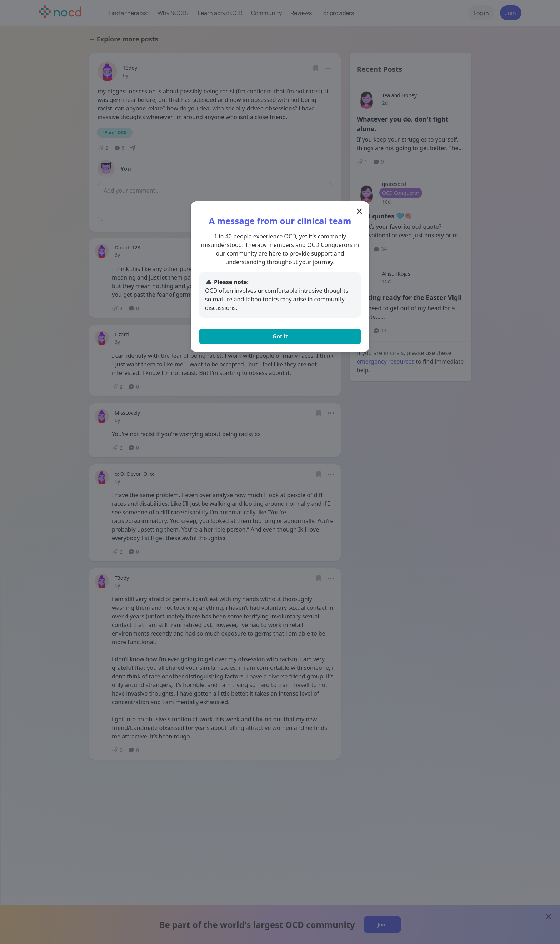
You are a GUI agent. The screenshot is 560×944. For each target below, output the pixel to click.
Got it (280, 336)
